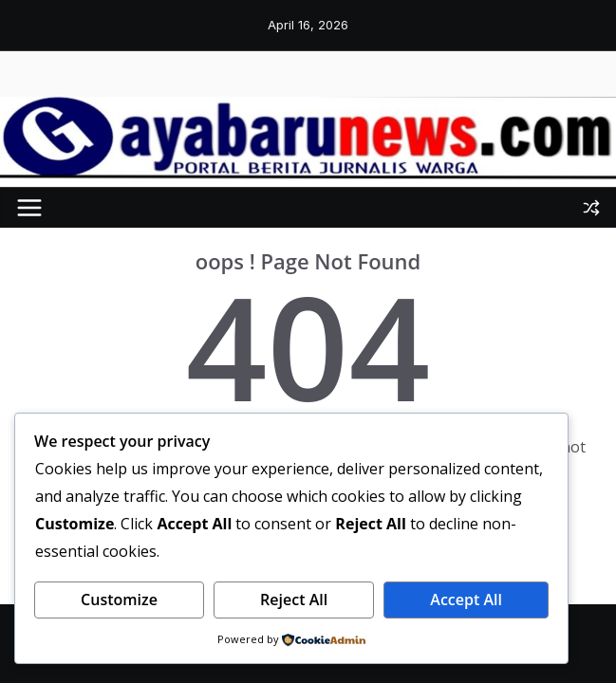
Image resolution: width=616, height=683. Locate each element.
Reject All (294, 600)
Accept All (466, 600)
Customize (119, 600)
